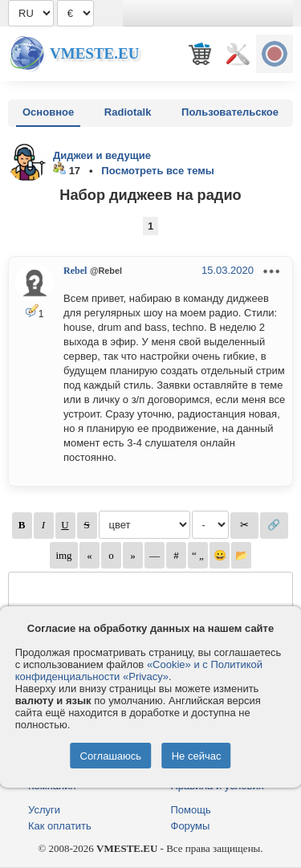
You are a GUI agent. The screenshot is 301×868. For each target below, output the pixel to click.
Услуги (44, 810)
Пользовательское (230, 112)
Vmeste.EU (94, 53)
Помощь (191, 810)
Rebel (75, 271)
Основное (48, 112)
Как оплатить (60, 826)
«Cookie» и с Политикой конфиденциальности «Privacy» (139, 670)
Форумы (191, 826)
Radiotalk (128, 112)
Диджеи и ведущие (102, 155)
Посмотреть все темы (158, 171)
